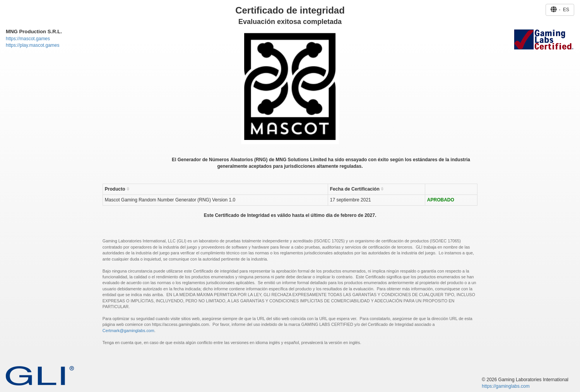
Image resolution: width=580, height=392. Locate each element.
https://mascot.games (28, 39)
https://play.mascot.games (33, 45)
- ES (560, 10)
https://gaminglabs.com (506, 386)
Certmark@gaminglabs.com (128, 331)
